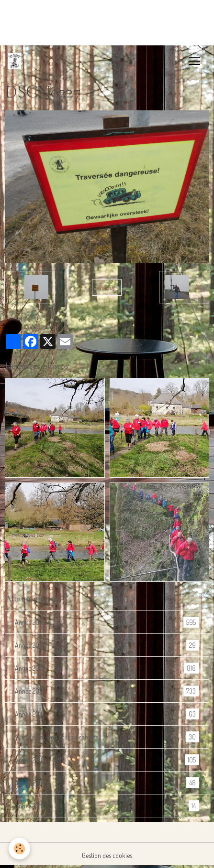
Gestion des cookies (107, 855)
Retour (107, 287)
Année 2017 (107, 806)
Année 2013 (107, 668)
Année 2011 (107, 714)
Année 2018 (107, 760)
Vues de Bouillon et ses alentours (107, 737)
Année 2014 (107, 645)
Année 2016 (107, 622)
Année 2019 (107, 783)
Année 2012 (107, 691)
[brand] (16, 61)
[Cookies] (19, 849)
